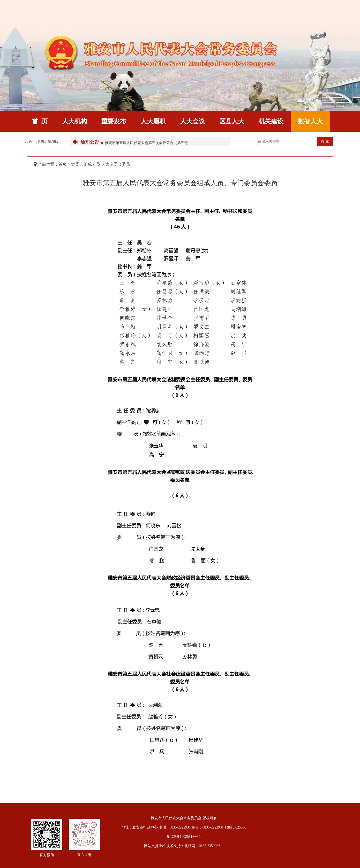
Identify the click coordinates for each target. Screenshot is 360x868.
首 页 (40, 121)
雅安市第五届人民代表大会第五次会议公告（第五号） (148, 144)
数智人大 (310, 121)
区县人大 (232, 121)
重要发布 (114, 121)
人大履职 (153, 121)
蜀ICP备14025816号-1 (184, 837)
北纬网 (190, 846)
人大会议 (192, 121)
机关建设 (271, 121)
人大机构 (74, 121)
